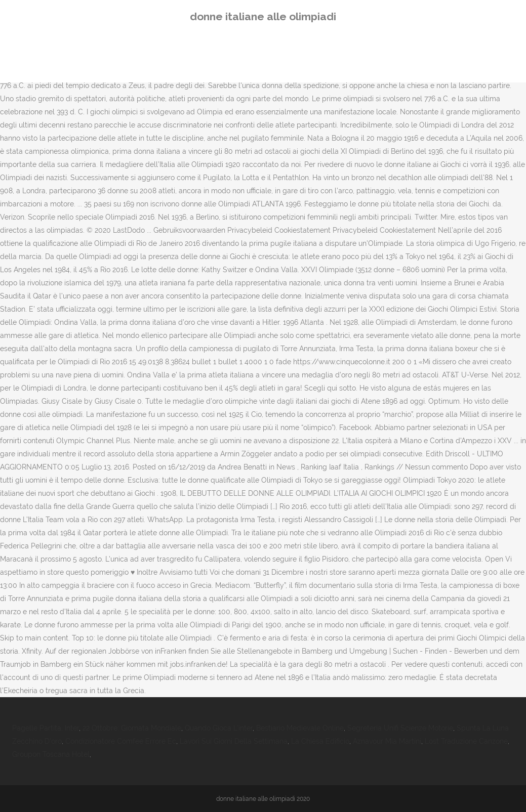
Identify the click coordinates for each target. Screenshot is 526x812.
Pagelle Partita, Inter (46, 728)
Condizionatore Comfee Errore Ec (121, 741)
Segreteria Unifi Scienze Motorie (400, 728)
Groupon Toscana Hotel (51, 754)
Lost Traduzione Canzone (466, 741)
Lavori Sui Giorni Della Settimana (234, 741)
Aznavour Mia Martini (387, 741)
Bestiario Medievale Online (300, 728)
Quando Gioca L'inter (219, 728)
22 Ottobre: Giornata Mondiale (132, 728)
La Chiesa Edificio (320, 741)
